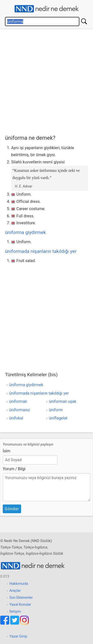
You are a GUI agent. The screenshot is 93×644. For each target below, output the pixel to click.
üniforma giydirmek (25, 232)
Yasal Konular (20, 605)
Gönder (12, 509)
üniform (56, 410)
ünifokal (16, 418)
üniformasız (20, 410)
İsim (7, 451)
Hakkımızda (19, 584)
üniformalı (18, 401)
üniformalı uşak (62, 401)
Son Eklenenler (21, 598)
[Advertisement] (46, 81)
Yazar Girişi (18, 636)
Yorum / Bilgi (14, 469)
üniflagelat (58, 418)
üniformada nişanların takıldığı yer (41, 251)
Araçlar (15, 591)
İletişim (15, 612)
